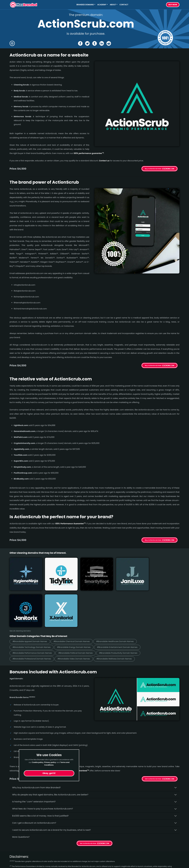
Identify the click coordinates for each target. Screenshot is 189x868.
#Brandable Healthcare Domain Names (120, 598)
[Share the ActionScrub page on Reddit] (109, 43)
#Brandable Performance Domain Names (33, 610)
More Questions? (21, 794)
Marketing (15, 854)
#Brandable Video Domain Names (77, 616)
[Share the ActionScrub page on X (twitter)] (87, 43)
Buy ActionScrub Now (153, 169)
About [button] (113, 5)
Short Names (16, 845)
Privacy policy (50, 762)
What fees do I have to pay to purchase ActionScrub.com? (43, 766)
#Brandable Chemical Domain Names (75, 598)
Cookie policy (38, 762)
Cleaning (14, 864)
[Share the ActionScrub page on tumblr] (95, 43)
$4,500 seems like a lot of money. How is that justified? (40, 773)
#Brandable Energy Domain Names (77, 604)
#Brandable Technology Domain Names (33, 604)
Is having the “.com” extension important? (34, 759)
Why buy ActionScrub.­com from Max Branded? (36, 744)
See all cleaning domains (20, 587)
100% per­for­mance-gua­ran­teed (73, 728)
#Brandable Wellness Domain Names (119, 616)
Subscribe (172, 852)
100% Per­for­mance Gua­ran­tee (70, 524)
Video (13, 859)
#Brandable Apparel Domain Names (31, 598)
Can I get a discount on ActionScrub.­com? (34, 780)
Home (56, 845)
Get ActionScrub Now (153, 736)
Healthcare (15, 850)
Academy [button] (102, 5)
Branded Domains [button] (85, 5)
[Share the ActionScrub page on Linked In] (102, 43)
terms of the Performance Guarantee (57, 826)
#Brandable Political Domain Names (79, 610)
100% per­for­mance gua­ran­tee (89, 153)
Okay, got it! (49, 773)
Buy (173, 5)
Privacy (57, 864)
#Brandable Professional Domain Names (33, 616)
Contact (124, 5)
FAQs (55, 854)
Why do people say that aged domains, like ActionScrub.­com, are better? (50, 751)
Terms (56, 859)
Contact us (104, 161)
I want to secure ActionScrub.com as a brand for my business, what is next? (52, 787)
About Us (57, 850)
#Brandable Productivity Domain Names (123, 610)
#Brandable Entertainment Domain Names (122, 604)
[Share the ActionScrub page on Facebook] (80, 43)
